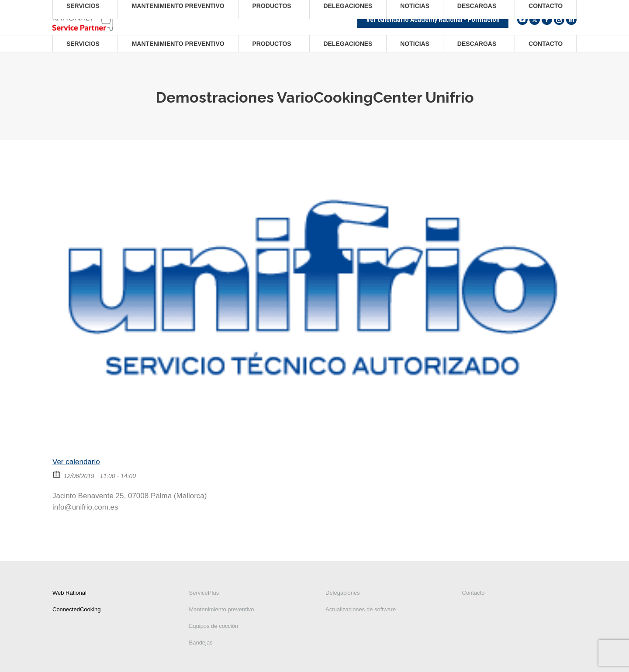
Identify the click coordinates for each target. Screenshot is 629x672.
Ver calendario (76, 462)
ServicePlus (204, 593)
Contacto (473, 593)
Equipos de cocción (214, 626)
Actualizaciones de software (361, 609)
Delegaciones (343, 593)
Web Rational (69, 593)
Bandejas (201, 643)
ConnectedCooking (77, 609)
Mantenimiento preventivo (222, 609)
